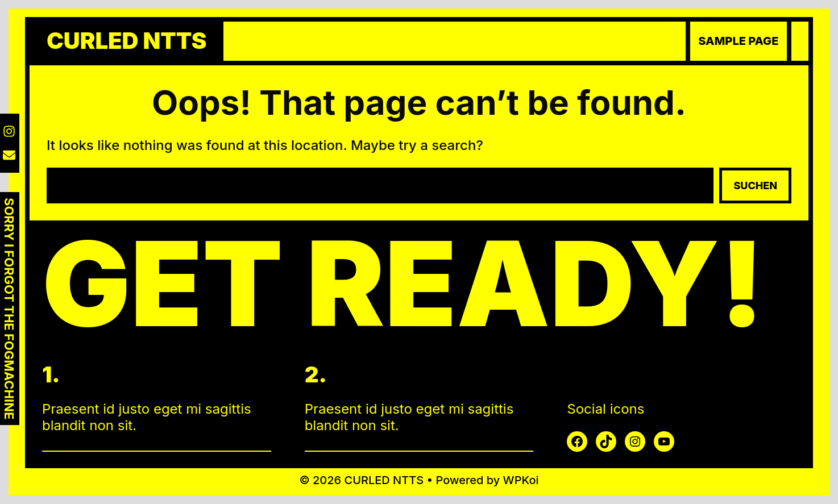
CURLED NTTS (126, 41)
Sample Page (738, 41)
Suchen (755, 186)
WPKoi (521, 480)
